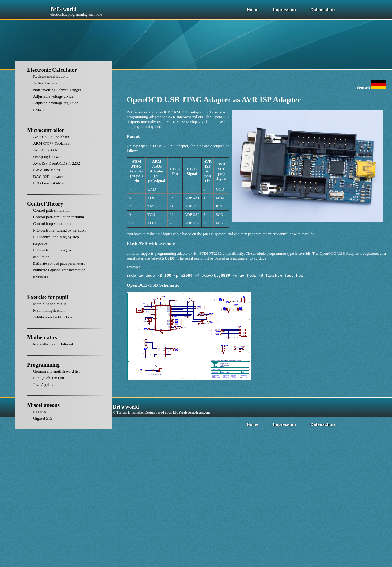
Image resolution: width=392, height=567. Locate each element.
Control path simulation (52, 210)
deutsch (371, 88)
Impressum (285, 10)
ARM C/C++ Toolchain (52, 143)
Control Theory (45, 204)
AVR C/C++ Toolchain (51, 137)
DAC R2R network (48, 176)
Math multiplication (49, 310)
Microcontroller (46, 130)
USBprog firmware (48, 157)
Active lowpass (45, 83)
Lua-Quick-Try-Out (49, 378)
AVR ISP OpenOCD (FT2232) (57, 163)
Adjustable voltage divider (54, 96)
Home (253, 10)
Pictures (40, 412)
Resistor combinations (51, 76)
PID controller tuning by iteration (59, 230)
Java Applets (43, 384)
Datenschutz (323, 10)
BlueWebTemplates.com (192, 413)
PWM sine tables (47, 170)
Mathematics (42, 338)
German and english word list (56, 371)
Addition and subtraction (53, 317)
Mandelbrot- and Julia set (53, 344)
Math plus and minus (50, 304)
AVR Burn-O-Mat (47, 150)
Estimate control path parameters (59, 263)
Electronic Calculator (52, 70)
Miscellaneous (43, 405)
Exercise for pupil (48, 297)
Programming (43, 365)
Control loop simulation (52, 224)
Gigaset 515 (43, 418)
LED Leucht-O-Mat (49, 183)
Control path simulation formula (58, 217)
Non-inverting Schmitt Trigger (57, 90)
